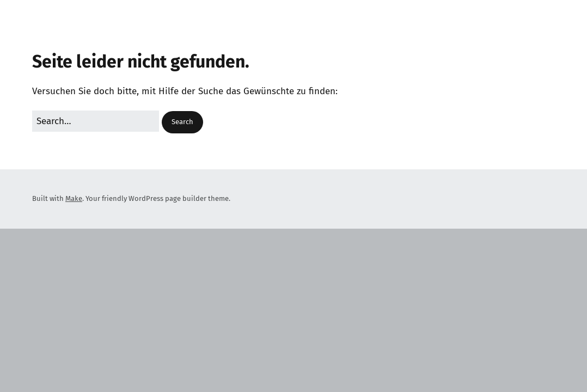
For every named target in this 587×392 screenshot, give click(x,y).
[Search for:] (96, 121)
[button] (182, 122)
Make (74, 198)
